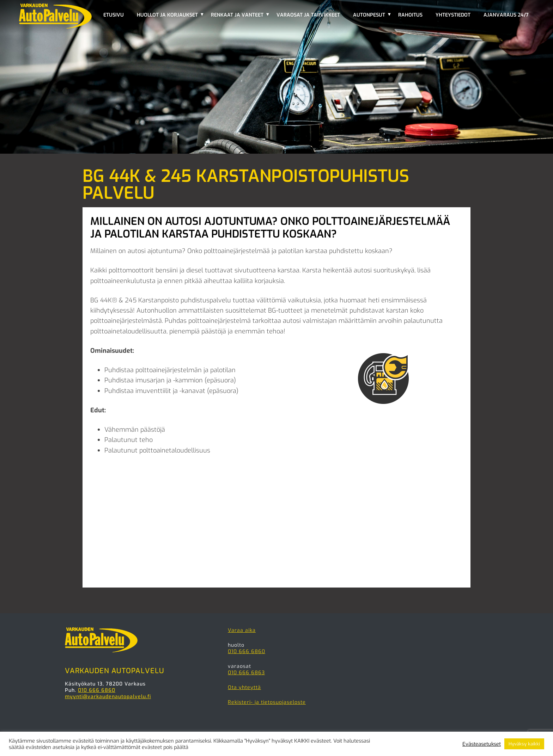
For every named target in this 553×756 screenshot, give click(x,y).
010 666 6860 (97, 690)
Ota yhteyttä (244, 687)
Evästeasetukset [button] (482, 744)
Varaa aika (242, 630)
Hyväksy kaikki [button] (524, 744)
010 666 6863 (246, 673)
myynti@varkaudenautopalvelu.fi (108, 697)
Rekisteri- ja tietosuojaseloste (267, 702)
